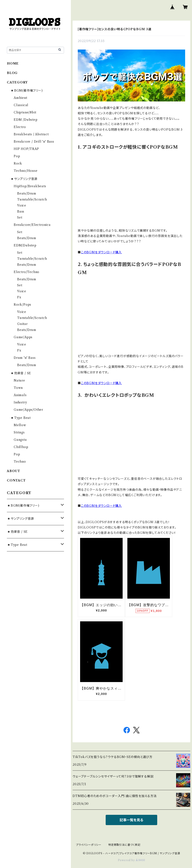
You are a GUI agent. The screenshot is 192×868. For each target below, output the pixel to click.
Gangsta (20, 440)
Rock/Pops (22, 305)
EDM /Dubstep (26, 120)
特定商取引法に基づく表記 (124, 845)
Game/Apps (23, 337)
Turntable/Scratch (32, 199)
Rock (18, 163)
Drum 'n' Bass (25, 358)
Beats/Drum (27, 193)
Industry (20, 402)
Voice (22, 205)
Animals (20, 395)
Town (18, 388)
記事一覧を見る (131, 820)
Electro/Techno (27, 272)
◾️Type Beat (21, 418)
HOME (13, 63)
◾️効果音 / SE (21, 373)
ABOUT (14, 471)
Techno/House (26, 171)
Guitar (22, 324)
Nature (19, 380)
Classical (21, 105)
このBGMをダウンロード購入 (101, 252)
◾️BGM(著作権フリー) (27, 91)
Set (20, 217)
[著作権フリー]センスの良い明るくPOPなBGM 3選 (115, 29)
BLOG (12, 73)
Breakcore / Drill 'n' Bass (34, 142)
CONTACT (16, 480)
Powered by (132, 860)
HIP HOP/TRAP (26, 149)
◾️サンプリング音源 (24, 179)
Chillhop (21, 447)
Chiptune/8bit (25, 112)
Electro (20, 127)
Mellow (20, 425)
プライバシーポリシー (89, 845)
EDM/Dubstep (25, 245)
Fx (19, 297)
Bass (21, 211)
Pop (17, 156)
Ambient (21, 98)
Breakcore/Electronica (32, 225)
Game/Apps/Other (28, 410)
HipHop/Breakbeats (30, 186)
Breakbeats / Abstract (31, 134)
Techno (20, 462)
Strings (19, 432)
